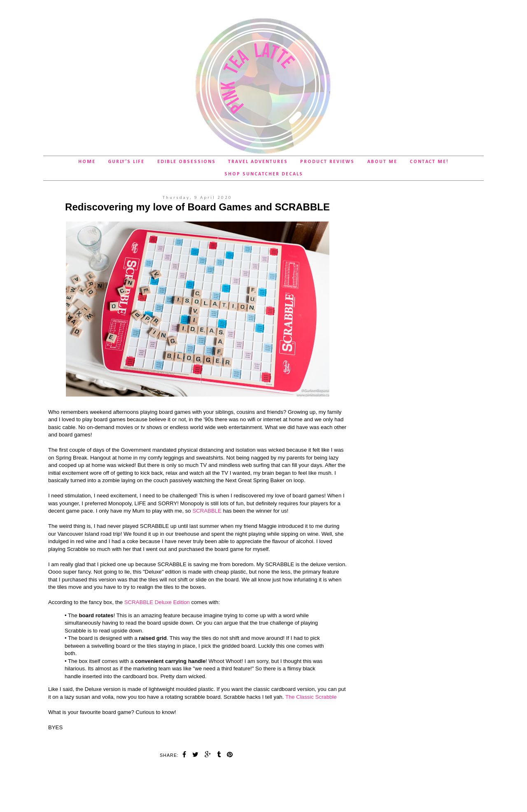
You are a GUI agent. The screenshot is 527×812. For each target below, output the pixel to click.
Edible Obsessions (187, 162)
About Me (382, 162)
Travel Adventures (258, 162)
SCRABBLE (207, 511)
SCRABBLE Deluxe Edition (157, 602)
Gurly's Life (126, 162)
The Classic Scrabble (311, 697)
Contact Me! (429, 162)
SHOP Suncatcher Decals (264, 174)
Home (87, 162)
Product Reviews (327, 162)
